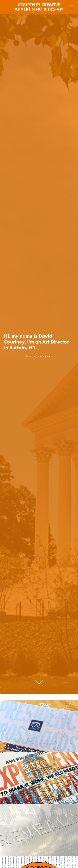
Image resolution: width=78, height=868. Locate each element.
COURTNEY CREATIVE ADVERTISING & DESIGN (39, 7)
